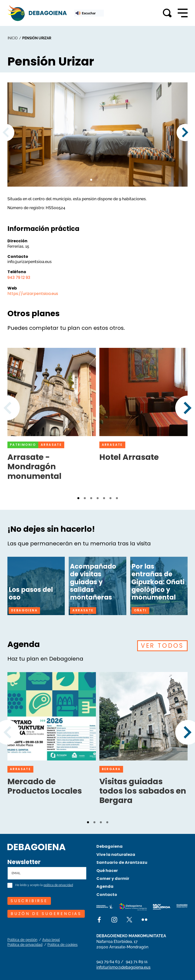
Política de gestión (22, 940)
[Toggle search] (167, 13)
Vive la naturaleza (116, 855)
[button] (91, 180)
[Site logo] (36, 846)
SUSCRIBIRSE (29, 901)
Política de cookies (63, 945)
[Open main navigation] (183, 13)
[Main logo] (37, 13)
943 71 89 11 (137, 962)
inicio (13, 38)
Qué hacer (107, 871)
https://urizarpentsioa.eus (33, 294)
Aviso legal (51, 940)
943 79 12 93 (19, 278)
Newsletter (24, 862)
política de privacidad (58, 885)
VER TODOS (162, 646)
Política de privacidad (25, 945)
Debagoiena (109, 846)
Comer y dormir (113, 879)
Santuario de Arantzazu (122, 862)
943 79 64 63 (108, 962)
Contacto (107, 895)
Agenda (105, 886)
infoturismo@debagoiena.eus (123, 967)
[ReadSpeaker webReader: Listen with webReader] (89, 13)
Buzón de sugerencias (46, 914)
